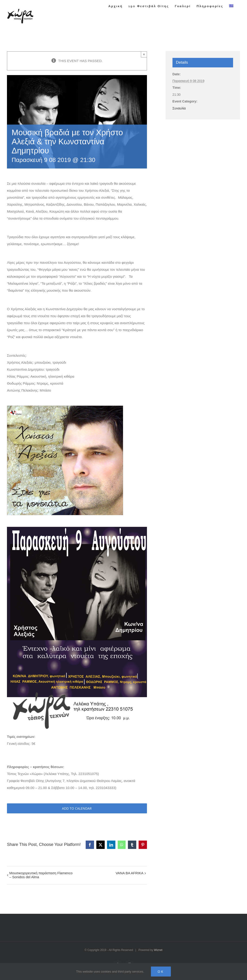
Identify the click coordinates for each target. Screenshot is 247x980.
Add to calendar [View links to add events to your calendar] (77, 808)
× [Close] (144, 54)
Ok (161, 972)
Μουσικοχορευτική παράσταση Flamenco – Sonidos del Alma (41, 875)
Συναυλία (179, 108)
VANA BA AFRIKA (130, 873)
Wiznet (158, 950)
